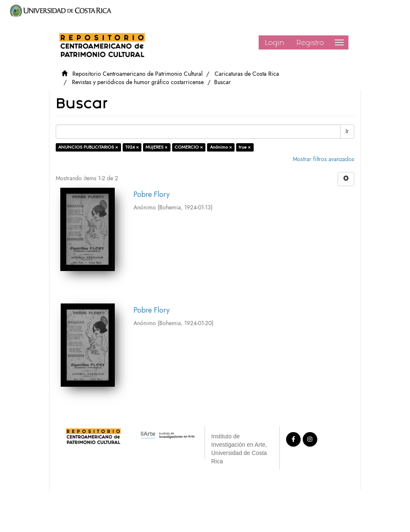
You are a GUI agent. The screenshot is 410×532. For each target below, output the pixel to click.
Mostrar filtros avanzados (324, 159)
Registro (310, 42)
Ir (347, 131)
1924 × (132, 147)
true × (245, 147)
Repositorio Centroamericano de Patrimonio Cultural (137, 74)
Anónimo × (221, 147)
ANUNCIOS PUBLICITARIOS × (88, 147)
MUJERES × (157, 147)
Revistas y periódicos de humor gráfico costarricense (138, 82)
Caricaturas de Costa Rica (247, 74)
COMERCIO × (189, 147)
